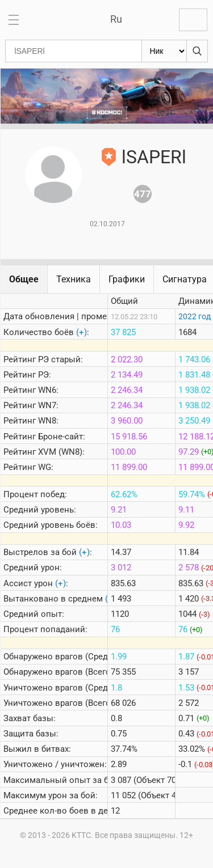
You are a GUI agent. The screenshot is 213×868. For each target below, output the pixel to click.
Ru (116, 19)
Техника (74, 279)
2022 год (195, 316)
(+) (82, 332)
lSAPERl (154, 157)
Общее (24, 279)
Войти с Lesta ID (193, 20)
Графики (127, 279)
